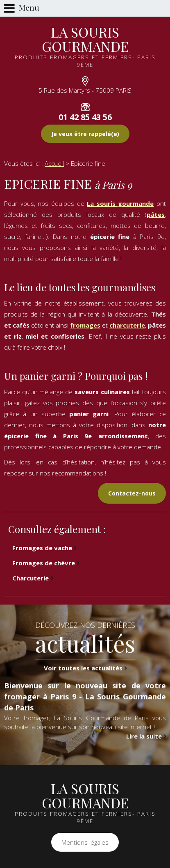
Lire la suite (144, 753)
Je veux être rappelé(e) (85, 134)
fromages (85, 325)
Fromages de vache (42, 548)
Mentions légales (85, 842)
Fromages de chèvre (44, 563)
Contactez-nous (132, 493)
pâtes (156, 214)
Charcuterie (31, 578)
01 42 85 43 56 (85, 117)
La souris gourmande (120, 203)
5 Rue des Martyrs (85, 90)
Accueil (54, 163)
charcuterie (127, 325)
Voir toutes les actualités (83, 685)
